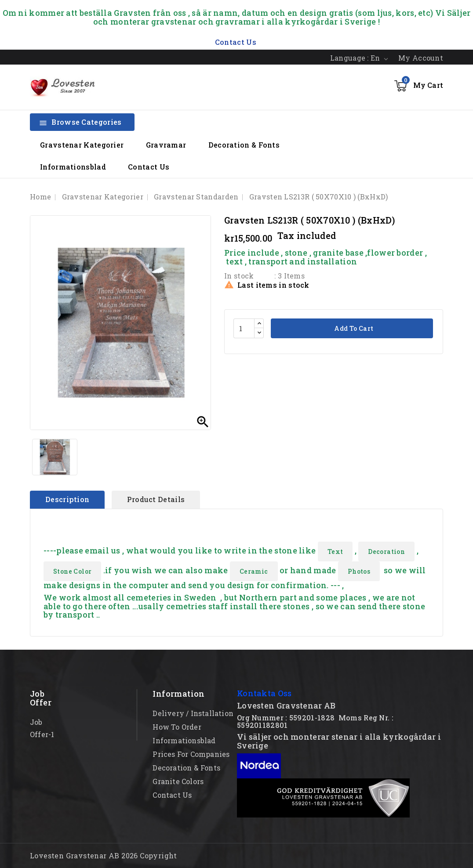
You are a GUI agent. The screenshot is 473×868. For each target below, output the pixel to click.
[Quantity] (244, 328)
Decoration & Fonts (244, 145)
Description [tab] (67, 499)
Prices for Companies (191, 754)
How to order (177, 727)
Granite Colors (178, 781)
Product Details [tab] (156, 499)
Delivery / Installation (193, 713)
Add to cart (353, 328)
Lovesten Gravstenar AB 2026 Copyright (104, 855)
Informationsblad (73, 167)
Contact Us (149, 167)
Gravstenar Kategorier (82, 145)
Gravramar (166, 145)
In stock (239, 276)
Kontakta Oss (264, 693)
